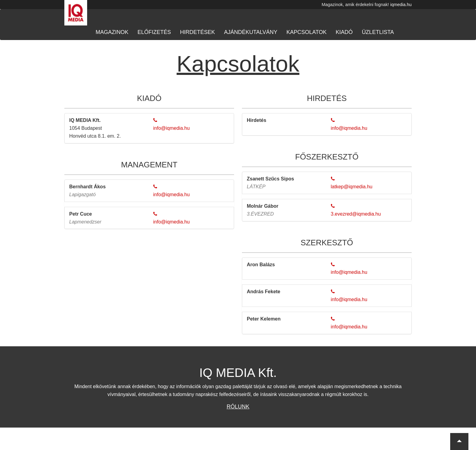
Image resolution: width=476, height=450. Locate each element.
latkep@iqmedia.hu (352, 187)
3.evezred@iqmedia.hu (356, 214)
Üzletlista (378, 32)
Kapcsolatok (306, 32)
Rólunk (238, 407)
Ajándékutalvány (251, 32)
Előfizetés (154, 32)
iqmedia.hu (401, 5)
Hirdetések (197, 32)
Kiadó (344, 32)
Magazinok (112, 32)
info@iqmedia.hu (172, 128)
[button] (459, 442)
